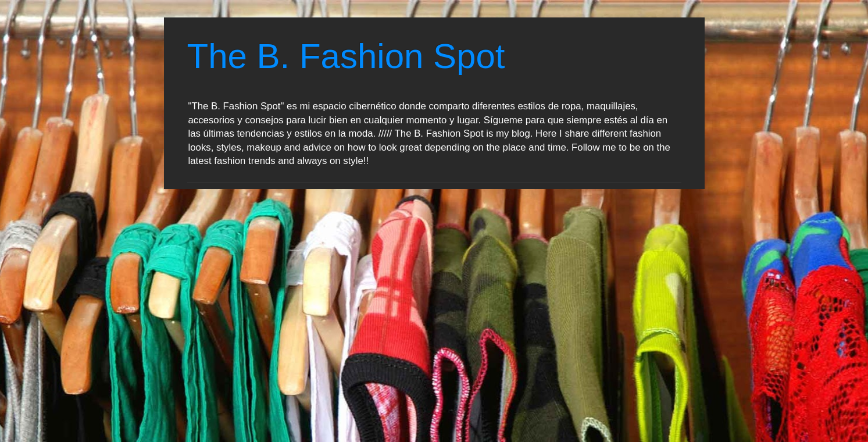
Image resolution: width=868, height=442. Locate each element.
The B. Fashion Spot (346, 56)
